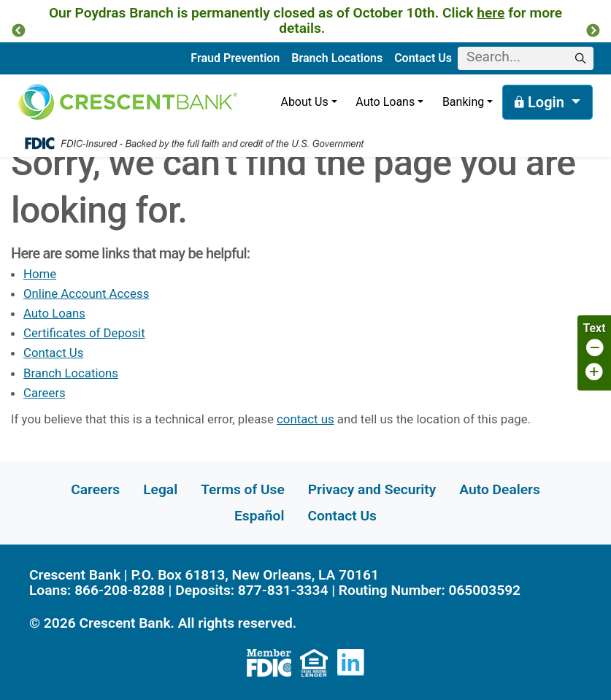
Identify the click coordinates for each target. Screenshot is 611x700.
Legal (160, 489)
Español (259, 516)
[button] (18, 32)
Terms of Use (243, 489)
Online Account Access (86, 293)
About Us (304, 102)
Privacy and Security (372, 489)
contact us (305, 419)
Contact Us (423, 58)
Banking (463, 102)
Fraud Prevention (235, 58)
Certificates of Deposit (84, 333)
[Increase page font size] (594, 373)
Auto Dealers (499, 489)
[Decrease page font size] (594, 349)
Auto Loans (385, 102)
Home (40, 274)
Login (541, 102)
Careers (45, 393)
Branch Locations (337, 58)
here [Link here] (491, 13)
